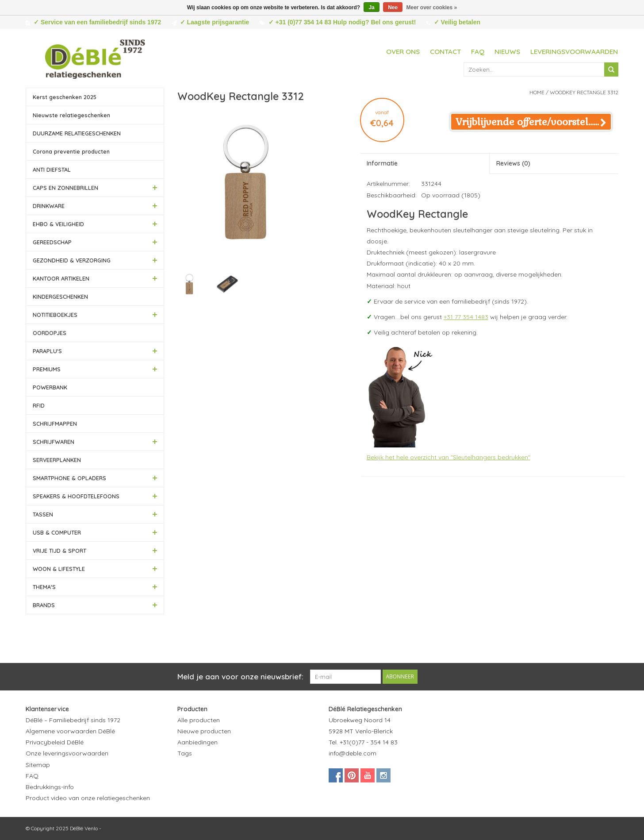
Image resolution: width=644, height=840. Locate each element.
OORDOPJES (50, 333)
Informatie (382, 163)
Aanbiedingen (197, 742)
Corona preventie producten (71, 151)
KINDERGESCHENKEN (60, 297)
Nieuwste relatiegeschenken (71, 115)
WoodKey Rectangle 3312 (584, 92)
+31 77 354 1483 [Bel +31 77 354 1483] (466, 317)
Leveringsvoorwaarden (574, 52)
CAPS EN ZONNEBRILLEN (65, 188)
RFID (39, 405)
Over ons (403, 52)
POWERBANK (50, 387)
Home (537, 92)
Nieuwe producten (204, 731)
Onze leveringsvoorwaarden (67, 753)
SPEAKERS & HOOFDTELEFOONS (76, 496)
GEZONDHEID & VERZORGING (72, 260)
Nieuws (507, 52)
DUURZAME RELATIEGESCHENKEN (77, 133)
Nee (393, 8)
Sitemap (38, 765)
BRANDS (44, 605)
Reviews (513, 163)
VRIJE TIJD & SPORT (59, 551)
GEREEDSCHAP (52, 242)
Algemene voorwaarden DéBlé (70, 731)
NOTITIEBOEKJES (55, 315)
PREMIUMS (47, 369)
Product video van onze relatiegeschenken (88, 798)
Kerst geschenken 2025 (65, 97)
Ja (371, 8)
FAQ (478, 52)
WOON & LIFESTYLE (59, 569)
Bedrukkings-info (50, 787)
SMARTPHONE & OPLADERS (69, 478)
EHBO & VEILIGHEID (58, 224)
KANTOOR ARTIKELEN (61, 278)
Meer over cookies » (432, 8)
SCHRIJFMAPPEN (55, 424)
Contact (445, 52)
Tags (185, 753)
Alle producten (199, 720)
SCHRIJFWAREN (54, 442)
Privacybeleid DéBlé (55, 742)
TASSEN (43, 514)
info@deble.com (353, 753)
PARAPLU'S (47, 351)
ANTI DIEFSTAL (52, 170)
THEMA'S (44, 587)
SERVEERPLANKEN (57, 460)
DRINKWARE (49, 206)
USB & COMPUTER (57, 532)
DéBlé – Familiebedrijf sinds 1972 (73, 720)
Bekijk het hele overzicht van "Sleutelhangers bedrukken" (448, 457)
